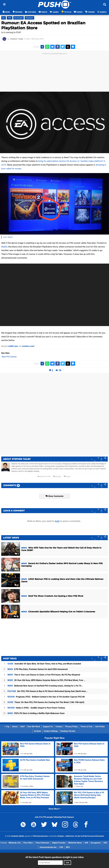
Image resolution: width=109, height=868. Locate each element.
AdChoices (70, 836)
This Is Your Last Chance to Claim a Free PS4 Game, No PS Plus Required (44, 675)
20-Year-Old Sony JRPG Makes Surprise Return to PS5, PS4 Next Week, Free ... (47, 680)
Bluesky (57, 477)
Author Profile (44, 477)
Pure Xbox (28, 843)
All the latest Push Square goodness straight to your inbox (55, 857)
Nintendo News (75, 843)
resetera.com (28, 346)
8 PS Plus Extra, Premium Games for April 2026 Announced (38, 669)
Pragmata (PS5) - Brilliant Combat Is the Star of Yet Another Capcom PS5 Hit (46, 697)
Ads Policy (100, 727)
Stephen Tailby (17, 39)
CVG (61, 847)
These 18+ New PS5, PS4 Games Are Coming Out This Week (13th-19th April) (46, 702)
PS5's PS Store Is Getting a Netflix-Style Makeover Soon (36, 713)
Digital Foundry (59, 843)
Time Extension (42, 843)
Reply (67, 477)
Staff (22, 727)
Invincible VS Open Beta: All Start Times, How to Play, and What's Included (44, 664)
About (15, 727)
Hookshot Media (18, 836)
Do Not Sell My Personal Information (90, 836)
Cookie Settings (51, 731)
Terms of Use (86, 727)
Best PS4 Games (9, 357)
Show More (54, 809)
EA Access (18, 18)
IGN (86, 843)
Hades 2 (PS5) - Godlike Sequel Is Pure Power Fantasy (36, 708)
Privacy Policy (71, 727)
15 (16, 617)
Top (7, 727)
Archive (38, 731)
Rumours (29, 18)
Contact (59, 727)
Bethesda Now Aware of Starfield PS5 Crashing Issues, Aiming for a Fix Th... (45, 686)
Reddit (4, 247)
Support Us (48, 727)
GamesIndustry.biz (48, 847)
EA (4, 18)
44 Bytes (61, 836)
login (57, 521)
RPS (68, 847)
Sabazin (10, 237)
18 (60, 370)
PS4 (10, 18)
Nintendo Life (15, 843)
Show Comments (54, 496)
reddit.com (13, 346)
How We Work (34, 727)
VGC (105, 843)
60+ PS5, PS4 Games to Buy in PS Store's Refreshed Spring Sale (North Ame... (48, 691)
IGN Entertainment (40, 836)
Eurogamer (96, 843)
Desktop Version (68, 731)
